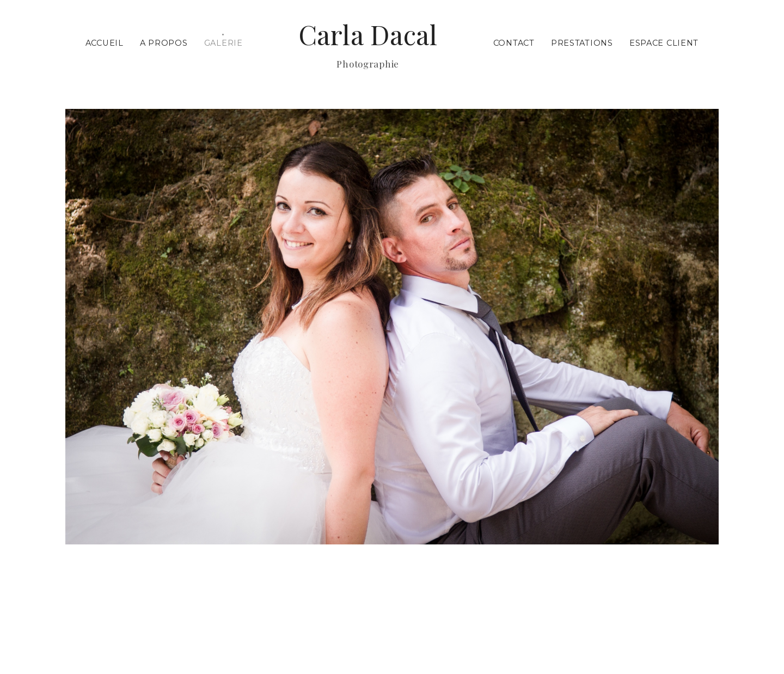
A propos (164, 43)
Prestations (582, 43)
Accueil (105, 43)
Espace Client (664, 43)
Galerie (223, 43)
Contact (514, 43)
